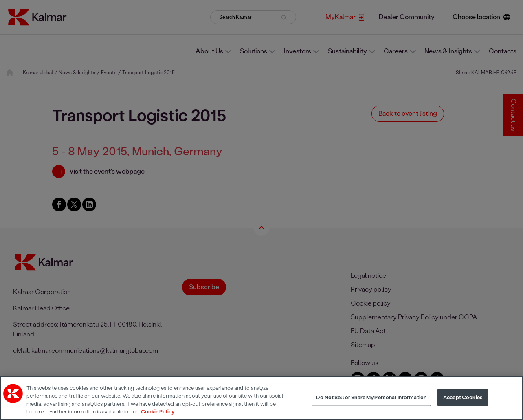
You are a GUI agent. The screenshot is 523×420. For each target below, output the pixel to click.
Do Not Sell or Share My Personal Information (371, 397)
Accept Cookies (463, 397)
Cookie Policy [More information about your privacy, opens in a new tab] (158, 412)
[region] (261, 398)
